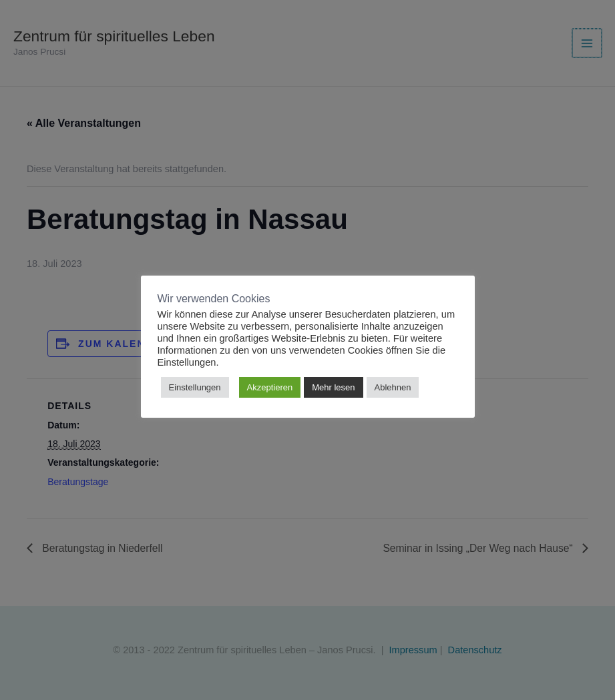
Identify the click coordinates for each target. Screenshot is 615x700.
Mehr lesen (333, 387)
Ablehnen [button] (393, 387)
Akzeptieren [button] (270, 387)
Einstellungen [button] (195, 387)
